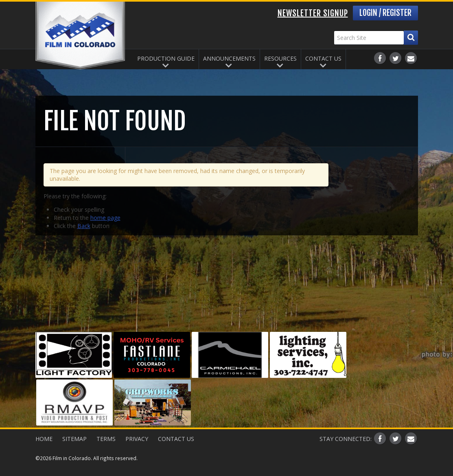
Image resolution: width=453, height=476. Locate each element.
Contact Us (323, 58)
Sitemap (74, 439)
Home (44, 439)
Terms (106, 439)
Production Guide (166, 58)
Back (84, 226)
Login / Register (385, 13)
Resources (280, 58)
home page (105, 218)
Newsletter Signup (313, 13)
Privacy (137, 439)
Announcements (229, 58)
